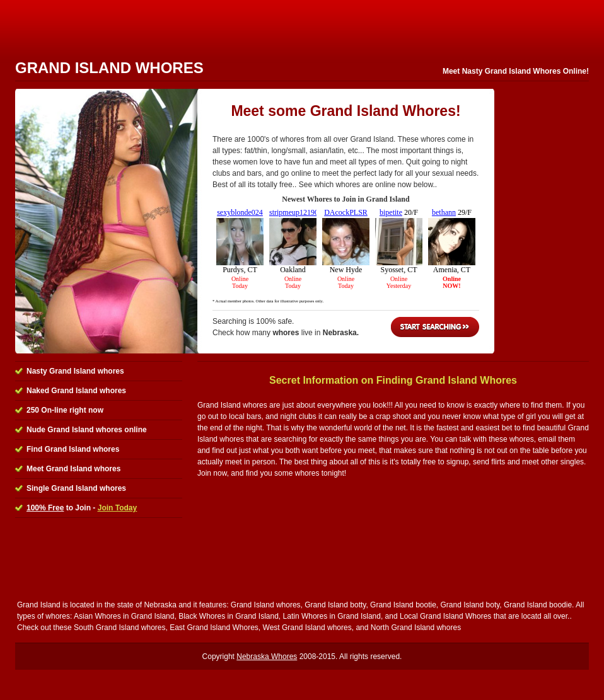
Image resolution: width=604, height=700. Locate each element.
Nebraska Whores (267, 657)
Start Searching (435, 327)
